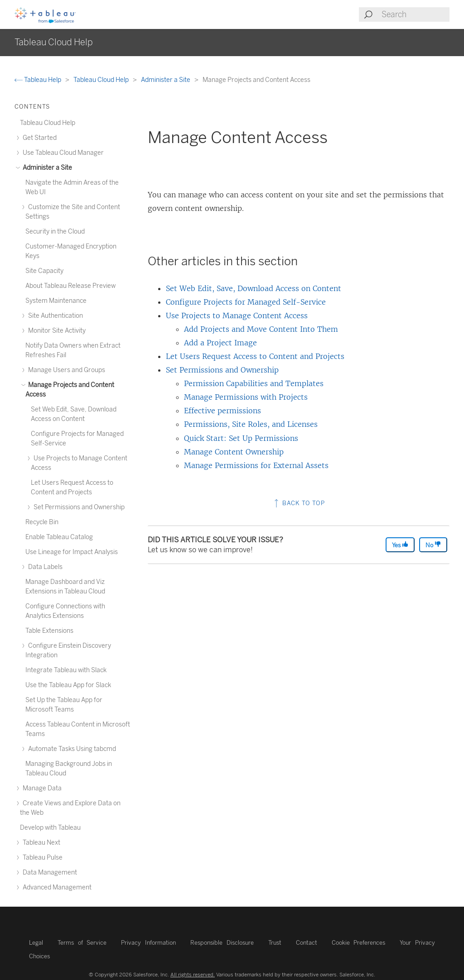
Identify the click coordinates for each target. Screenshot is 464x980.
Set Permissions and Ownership (222, 370)
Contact (307, 943)
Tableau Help (39, 80)
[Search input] (415, 14)
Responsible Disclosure (222, 943)
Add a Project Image (220, 343)
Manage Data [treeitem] (41, 788)
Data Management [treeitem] (48, 872)
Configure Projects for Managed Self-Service (246, 302)
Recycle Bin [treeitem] (42, 522)
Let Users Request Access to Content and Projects (255, 356)
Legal (36, 943)
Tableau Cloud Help (102, 80)
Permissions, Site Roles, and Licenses (251, 424)
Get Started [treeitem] (38, 138)
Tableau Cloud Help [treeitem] (48, 123)
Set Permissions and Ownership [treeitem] (78, 507)
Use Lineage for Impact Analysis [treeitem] (72, 552)
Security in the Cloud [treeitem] (55, 232)
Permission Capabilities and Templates (254, 383)
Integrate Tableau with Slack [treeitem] (66, 670)
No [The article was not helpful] (433, 545)
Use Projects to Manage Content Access (237, 316)
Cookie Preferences (359, 943)
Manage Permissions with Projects (246, 397)
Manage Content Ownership (234, 452)
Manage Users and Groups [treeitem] (65, 370)
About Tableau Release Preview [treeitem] (70, 286)
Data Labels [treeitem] (44, 567)
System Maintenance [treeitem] (56, 301)
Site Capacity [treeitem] (44, 271)
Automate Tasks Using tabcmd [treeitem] (71, 749)
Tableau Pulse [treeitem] (41, 858)
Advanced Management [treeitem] (56, 887)
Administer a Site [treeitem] (46, 168)
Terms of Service (82, 943)
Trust (275, 943)
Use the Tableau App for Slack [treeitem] (68, 685)
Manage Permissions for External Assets (256, 465)
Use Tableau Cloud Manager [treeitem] (62, 153)
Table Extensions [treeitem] (49, 631)
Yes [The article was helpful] (400, 545)
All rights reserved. (193, 975)
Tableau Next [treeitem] (40, 843)
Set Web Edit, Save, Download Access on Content (254, 288)
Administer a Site (166, 80)
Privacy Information (148, 943)
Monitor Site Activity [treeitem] (56, 331)
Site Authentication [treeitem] (54, 316)
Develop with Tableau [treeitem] (50, 828)
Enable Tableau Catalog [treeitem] (59, 537)
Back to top (299, 503)
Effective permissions (222, 411)
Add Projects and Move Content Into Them (261, 329)
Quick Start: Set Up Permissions (241, 438)
